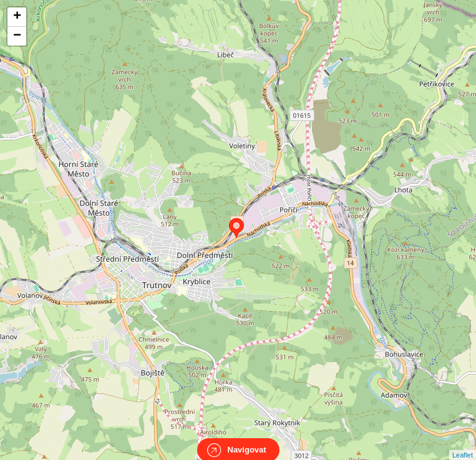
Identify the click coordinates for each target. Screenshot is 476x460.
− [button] (17, 36)
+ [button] (17, 17)
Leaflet (463, 444)
